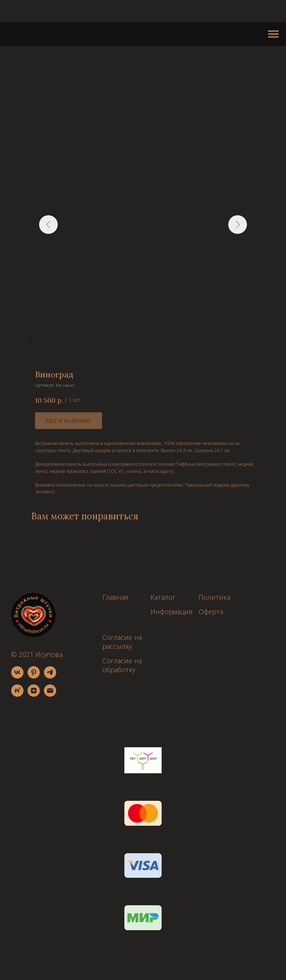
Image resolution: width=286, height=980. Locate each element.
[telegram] (50, 676)
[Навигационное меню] (273, 34)
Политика (214, 597)
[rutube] (17, 695)
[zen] (34, 695)
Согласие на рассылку (122, 642)
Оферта (211, 612)
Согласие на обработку (122, 665)
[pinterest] (34, 676)
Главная (115, 597)
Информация (171, 612)
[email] (50, 695)
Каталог (163, 597)
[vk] (17, 676)
